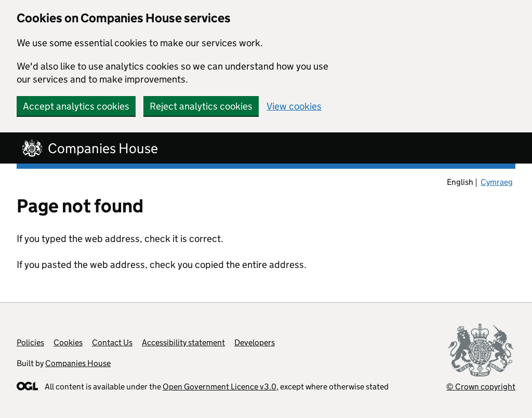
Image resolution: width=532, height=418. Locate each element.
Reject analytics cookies (201, 106)
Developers (255, 342)
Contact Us (112, 342)
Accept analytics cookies (76, 106)
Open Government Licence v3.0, (221, 387)
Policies (30, 342)
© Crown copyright (481, 387)
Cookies (68, 342)
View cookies (294, 106)
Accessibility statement (183, 342)
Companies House (78, 363)
